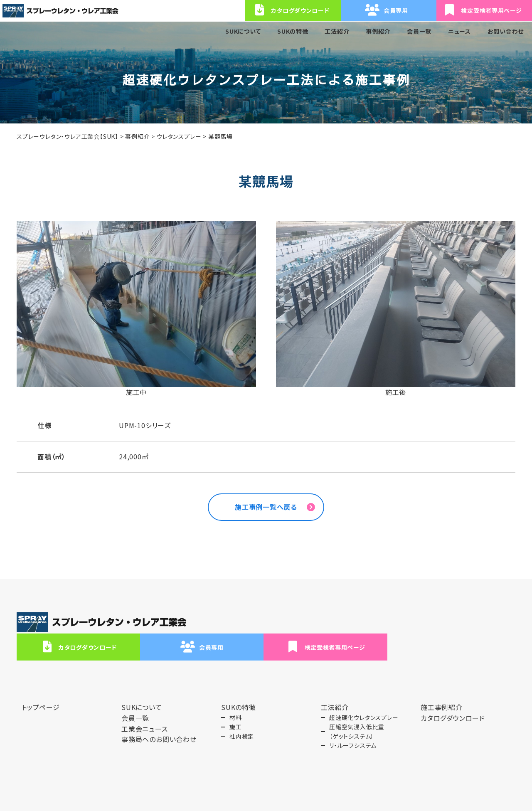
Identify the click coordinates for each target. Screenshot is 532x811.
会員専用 (372, 626)
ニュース (459, 31)
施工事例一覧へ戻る (266, 509)
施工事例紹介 (442, 686)
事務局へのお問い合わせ (159, 718)
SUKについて (242, 31)
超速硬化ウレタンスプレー (364, 696)
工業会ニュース (145, 707)
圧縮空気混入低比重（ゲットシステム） (357, 710)
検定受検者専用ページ (468, 626)
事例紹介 (378, 31)
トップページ (41, 686)
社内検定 (242, 715)
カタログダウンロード (276, 626)
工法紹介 (336, 31)
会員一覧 (419, 31)
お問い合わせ (505, 31)
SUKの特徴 (292, 31)
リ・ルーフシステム (353, 725)
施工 (236, 706)
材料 (236, 696)
